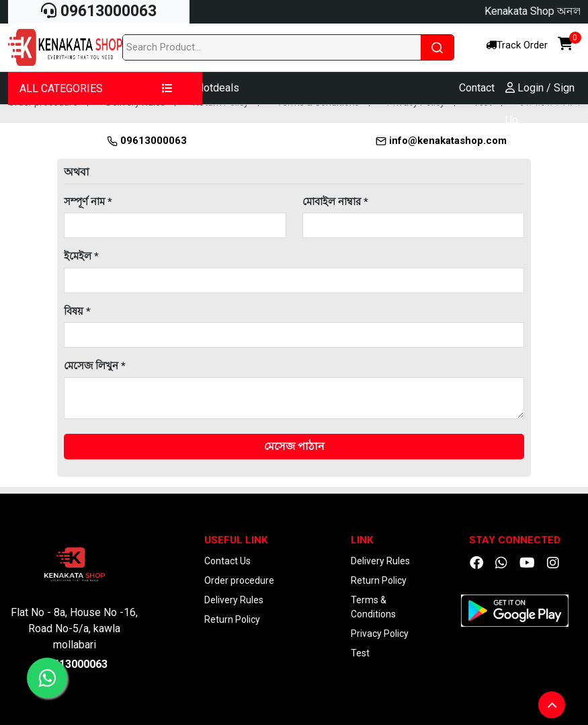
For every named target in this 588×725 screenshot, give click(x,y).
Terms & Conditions (373, 607)
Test (360, 653)
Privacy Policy (380, 634)
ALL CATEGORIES (96, 88)
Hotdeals (218, 88)
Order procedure (239, 580)
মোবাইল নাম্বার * (335, 202)
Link (362, 540)
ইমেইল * (81, 256)
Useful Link (236, 540)
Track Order (517, 45)
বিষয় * (77, 311)
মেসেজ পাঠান (294, 446)
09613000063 (99, 11)
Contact (477, 88)
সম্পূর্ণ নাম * (88, 202)
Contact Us (227, 561)
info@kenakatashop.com (441, 141)
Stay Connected (515, 540)
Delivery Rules (234, 600)
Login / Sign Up (540, 104)
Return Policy (232, 619)
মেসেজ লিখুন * (95, 366)
